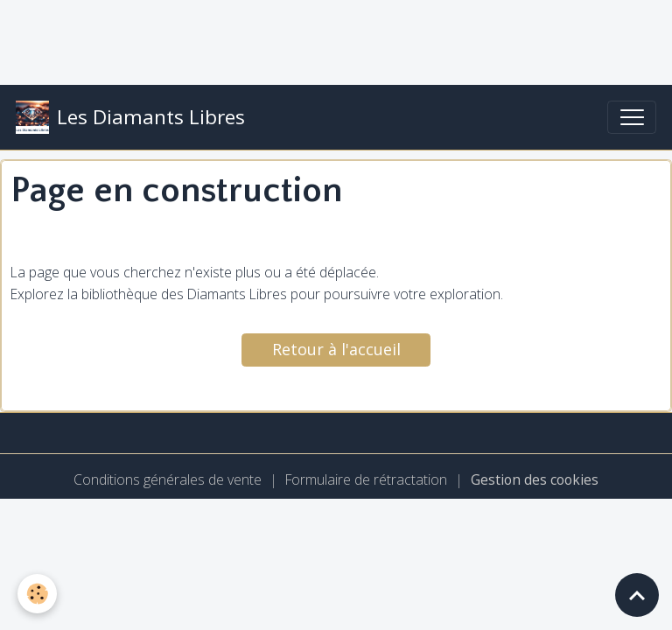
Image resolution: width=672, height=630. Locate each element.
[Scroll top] (637, 595)
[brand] (130, 117)
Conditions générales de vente (168, 479)
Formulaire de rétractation (366, 479)
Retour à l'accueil (336, 349)
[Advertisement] (318, 39)
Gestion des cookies (535, 479)
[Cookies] (37, 594)
